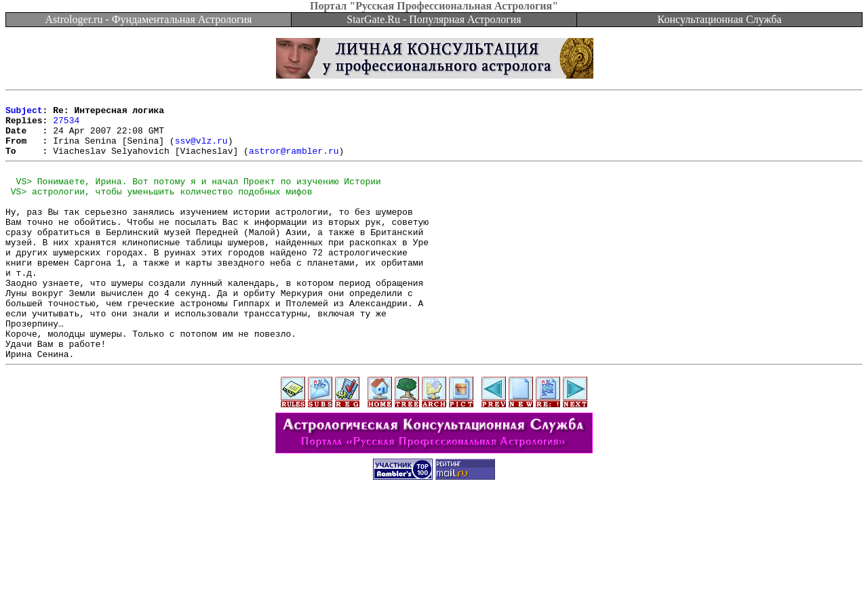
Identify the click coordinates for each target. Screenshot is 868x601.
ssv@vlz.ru (201, 150)
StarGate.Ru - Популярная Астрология (434, 19)
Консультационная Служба (720, 19)
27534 (66, 126)
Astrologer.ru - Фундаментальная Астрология (149, 19)
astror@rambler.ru (294, 163)
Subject (24, 114)
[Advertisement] (434, 571)
